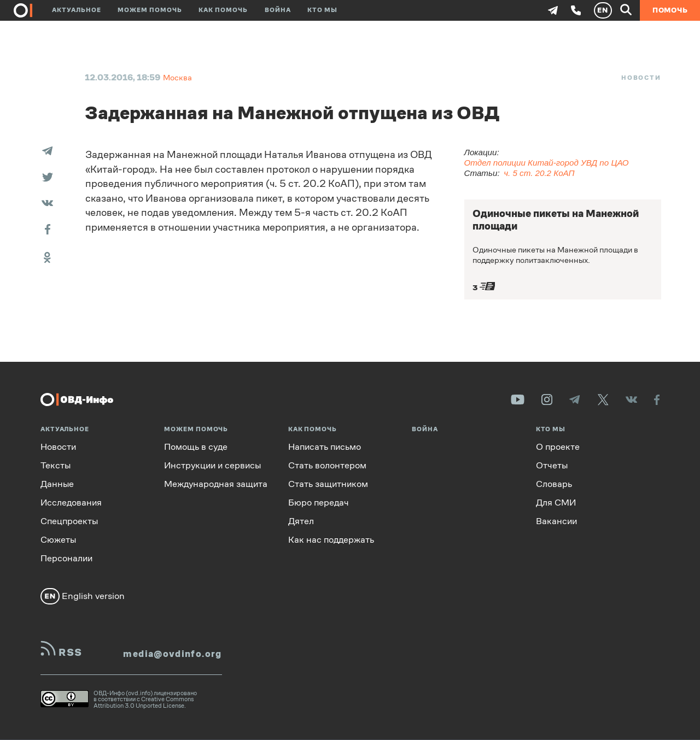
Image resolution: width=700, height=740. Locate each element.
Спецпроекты (69, 521)
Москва (177, 77)
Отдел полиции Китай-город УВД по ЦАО (547, 163)
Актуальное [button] (77, 10)
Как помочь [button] (223, 10)
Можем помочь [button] (150, 10)
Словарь (554, 484)
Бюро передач (319, 503)
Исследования (71, 503)
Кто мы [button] (322, 10)
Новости (641, 78)
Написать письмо (325, 447)
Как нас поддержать (331, 540)
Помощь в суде (196, 447)
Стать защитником (328, 484)
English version (83, 596)
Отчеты (552, 465)
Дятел (301, 521)
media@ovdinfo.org (172, 654)
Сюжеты (58, 540)
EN (603, 10)
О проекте (558, 447)
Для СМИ (556, 503)
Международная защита (216, 484)
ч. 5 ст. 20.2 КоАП (539, 173)
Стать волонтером (327, 465)
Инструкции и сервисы (212, 465)
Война (278, 10)
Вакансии (556, 521)
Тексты (56, 465)
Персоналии (66, 558)
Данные (57, 484)
